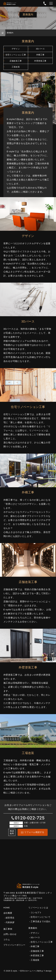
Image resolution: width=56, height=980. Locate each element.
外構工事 (40, 56)
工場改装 (16, 69)
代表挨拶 (10, 925)
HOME (3, 33)
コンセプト (36, 915)
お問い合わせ (10, 937)
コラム (7, 942)
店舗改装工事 (16, 63)
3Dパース (40, 49)
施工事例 (8, 932)
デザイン (16, 49)
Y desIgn (48, 974)
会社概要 (8, 916)
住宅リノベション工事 (16, 56)
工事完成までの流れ (41, 924)
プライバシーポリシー (14, 948)
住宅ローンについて (41, 920)
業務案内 (33, 931)
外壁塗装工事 (40, 63)
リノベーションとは (38, 910)
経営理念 (10, 921)
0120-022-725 (45, 3)
